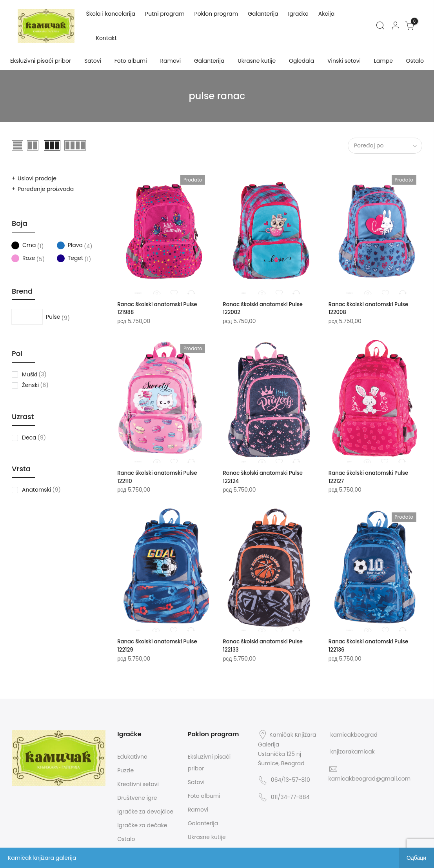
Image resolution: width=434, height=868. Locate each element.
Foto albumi (131, 61)
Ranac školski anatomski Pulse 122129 (160, 644)
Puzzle (125, 768)
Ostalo (415, 61)
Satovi (93, 61)
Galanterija (263, 14)
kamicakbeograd (354, 733)
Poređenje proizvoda (46, 189)
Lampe (383, 61)
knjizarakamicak (353, 750)
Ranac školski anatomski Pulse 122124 (265, 476)
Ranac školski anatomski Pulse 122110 (160, 476)
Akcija (327, 14)
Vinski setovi (344, 61)
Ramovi (170, 61)
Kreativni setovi (138, 782)
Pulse (36, 317)
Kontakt (106, 38)
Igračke (298, 14)
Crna (23, 245)
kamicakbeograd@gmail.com (370, 777)
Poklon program (216, 14)
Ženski (30, 385)
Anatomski (36, 490)
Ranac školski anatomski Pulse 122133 (265, 644)
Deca (29, 438)
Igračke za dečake (142, 823)
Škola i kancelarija (111, 14)
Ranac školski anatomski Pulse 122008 (371, 308)
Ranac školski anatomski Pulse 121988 (160, 308)
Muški (30, 374)
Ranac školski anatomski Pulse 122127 (371, 476)
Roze (23, 258)
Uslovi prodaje (37, 178)
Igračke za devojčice (145, 810)
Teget (70, 258)
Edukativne (132, 755)
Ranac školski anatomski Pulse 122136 (371, 644)
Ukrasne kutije (257, 61)
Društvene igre (137, 796)
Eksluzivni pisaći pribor (41, 61)
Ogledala (301, 61)
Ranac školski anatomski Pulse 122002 (265, 308)
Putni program (165, 14)
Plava (70, 245)
